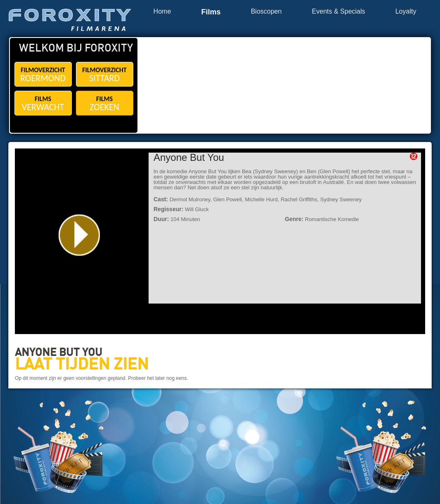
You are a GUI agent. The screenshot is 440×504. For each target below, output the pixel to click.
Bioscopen (266, 12)
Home (162, 12)
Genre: (294, 219)
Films (211, 12)
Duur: (161, 219)
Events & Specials (339, 12)
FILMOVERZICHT (43, 75)
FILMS (43, 104)
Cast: (161, 199)
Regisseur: (168, 209)
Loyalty (406, 12)
